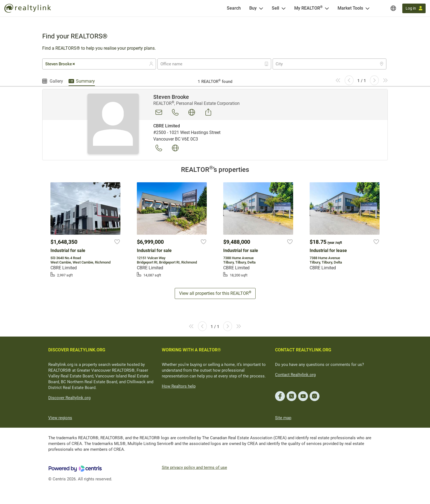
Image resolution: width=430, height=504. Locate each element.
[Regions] (393, 8)
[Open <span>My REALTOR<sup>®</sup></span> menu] (327, 8)
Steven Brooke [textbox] (60, 64)
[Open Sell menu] (284, 8)
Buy (253, 8)
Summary (85, 81)
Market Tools (350, 8)
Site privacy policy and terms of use (194, 467)
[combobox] (99, 64)
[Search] (234, 8)
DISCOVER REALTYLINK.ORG (77, 350)
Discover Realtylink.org (69, 398)
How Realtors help (179, 386)
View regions (60, 418)
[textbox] (175, 64)
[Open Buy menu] (261, 8)
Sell (275, 8)
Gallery (56, 81)
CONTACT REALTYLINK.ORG (303, 350)
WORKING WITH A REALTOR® (191, 350)
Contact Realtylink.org (295, 375)
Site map (283, 418)
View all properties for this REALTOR (215, 293)
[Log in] (414, 8)
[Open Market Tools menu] (367, 8)
